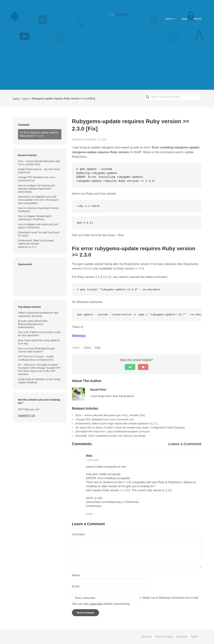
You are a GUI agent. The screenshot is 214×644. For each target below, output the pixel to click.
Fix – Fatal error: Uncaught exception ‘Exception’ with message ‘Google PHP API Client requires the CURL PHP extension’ (39, 370)
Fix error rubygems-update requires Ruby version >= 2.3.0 (39, 134)
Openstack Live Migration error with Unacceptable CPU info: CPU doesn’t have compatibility (38, 200)
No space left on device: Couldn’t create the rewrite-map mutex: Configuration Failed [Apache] (130, 427)
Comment (78, 534)
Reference (79, 336)
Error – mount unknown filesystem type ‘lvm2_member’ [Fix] (110, 415)
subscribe (96, 604)
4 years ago (92, 460)
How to (170, 19)
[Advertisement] (107, 64)
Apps (185, 19)
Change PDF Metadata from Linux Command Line (36, 179)
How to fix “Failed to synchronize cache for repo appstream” (39, 334)
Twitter (194, 637)
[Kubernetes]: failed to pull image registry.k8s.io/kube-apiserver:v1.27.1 (36, 244)
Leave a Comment (185, 444)
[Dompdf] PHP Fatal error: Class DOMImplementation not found (112, 431)
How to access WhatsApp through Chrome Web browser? (36, 350)
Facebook (182, 637)
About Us (147, 637)
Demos (197, 19)
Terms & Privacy (164, 637)
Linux (25, 99)
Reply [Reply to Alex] (89, 514)
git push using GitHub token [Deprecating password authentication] (33, 324)
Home (16, 99)
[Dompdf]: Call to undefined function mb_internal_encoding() (110, 436)
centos (87, 348)
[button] (130, 367)
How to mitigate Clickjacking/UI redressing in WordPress (35, 218)
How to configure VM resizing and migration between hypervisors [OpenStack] (36, 189)
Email (76, 587)
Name (76, 575)
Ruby (98, 348)
